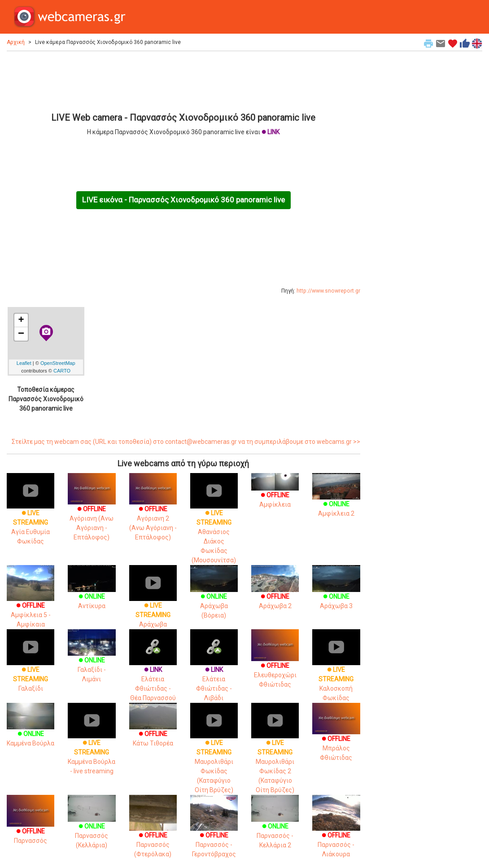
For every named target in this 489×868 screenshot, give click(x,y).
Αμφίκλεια (275, 493)
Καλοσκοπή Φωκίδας (336, 672)
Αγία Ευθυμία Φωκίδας (31, 516)
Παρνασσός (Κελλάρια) (92, 826)
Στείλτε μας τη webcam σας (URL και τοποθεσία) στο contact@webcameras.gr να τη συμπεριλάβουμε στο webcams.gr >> (186, 442)
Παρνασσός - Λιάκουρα (336, 833)
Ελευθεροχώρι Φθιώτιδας (275, 664)
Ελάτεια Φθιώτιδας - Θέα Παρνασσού (153, 672)
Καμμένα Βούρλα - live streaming (92, 745)
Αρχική (16, 42)
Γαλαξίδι (31, 668)
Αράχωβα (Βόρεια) (214, 597)
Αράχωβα (153, 603)
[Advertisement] (183, 80)
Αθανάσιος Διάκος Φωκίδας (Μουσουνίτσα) (214, 525)
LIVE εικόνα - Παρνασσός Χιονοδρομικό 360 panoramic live (183, 200)
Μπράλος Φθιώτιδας (336, 738)
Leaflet (24, 363)
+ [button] (21, 320)
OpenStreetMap (58, 363)
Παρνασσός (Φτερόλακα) (153, 833)
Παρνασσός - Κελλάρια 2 (275, 826)
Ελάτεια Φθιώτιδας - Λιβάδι (214, 672)
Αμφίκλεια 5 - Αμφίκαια (31, 603)
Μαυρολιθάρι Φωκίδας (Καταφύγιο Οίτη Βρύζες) (214, 755)
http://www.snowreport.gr (328, 291)
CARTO (62, 371)
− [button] (21, 334)
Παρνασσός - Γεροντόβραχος (214, 833)
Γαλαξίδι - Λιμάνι (92, 660)
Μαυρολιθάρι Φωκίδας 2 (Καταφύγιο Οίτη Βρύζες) (275, 755)
